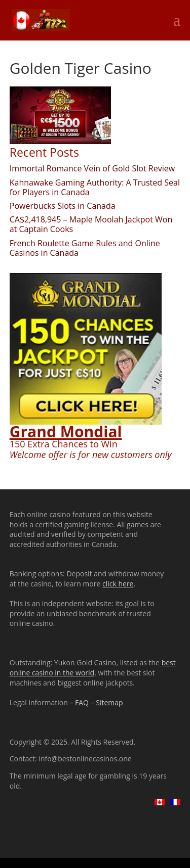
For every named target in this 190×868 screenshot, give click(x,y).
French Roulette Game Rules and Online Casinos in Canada (85, 248)
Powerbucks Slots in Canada (63, 206)
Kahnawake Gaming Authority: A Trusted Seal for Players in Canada (95, 187)
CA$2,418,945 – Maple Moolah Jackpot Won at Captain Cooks (91, 224)
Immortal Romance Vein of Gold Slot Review (92, 168)
